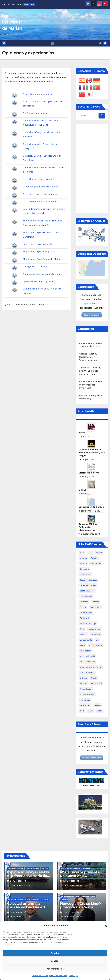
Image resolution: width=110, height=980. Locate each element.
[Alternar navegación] (53, 43)
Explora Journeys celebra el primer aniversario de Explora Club (28, 876)
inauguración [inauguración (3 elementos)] (94, 629)
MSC (62, 868)
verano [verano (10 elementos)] (97, 705)
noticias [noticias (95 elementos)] (83, 678)
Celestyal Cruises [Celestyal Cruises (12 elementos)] (88, 585)
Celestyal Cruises (15, 900)
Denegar (55, 961)
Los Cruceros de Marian (12, 22)
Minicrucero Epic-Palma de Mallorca (43, 259)
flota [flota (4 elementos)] (82, 629)
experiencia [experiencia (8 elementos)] (95, 607)
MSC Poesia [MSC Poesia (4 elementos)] (85, 651)
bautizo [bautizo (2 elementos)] (83, 563)
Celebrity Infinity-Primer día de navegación (40, 146)
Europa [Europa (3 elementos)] (83, 607)
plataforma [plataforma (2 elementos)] (96, 683)
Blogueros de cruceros (35, 113)
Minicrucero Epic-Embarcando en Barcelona (42, 235)
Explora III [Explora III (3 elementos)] (84, 618)
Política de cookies (40, 976)
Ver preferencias (55, 969)
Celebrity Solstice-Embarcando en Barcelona (42, 158)
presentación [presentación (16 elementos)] (86, 689)
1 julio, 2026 (69, 912)
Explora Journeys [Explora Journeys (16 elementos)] (88, 623)
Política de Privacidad (58, 976)
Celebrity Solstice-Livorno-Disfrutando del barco (45, 170)
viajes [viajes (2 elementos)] (91, 711)
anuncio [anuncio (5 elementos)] (83, 558)
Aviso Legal (73, 976)
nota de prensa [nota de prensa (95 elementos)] (87, 673)
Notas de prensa (32, 868)
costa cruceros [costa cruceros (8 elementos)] (87, 591)
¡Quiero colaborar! (92, 315)
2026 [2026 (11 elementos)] (82, 553)
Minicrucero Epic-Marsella (38, 244)
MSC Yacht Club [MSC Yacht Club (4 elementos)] (87, 662)
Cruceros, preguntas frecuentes (41, 187)
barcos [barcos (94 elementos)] (94, 558)
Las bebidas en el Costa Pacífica (41, 201)
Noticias (45, 868)
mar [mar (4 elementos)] (98, 640)
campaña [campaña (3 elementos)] (84, 569)
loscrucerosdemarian (91, 343)
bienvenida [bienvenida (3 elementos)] (96, 563)
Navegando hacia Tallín (36, 266)
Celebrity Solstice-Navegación (40, 179)
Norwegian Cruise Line (70, 896)
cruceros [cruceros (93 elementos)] (84, 602)
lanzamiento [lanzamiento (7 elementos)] (86, 640)
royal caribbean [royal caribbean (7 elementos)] (87, 694)
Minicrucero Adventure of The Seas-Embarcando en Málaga (43, 223)
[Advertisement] (92, 169)
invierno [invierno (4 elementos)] (83, 634)
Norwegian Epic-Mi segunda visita (42, 274)
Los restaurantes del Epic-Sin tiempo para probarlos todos (44, 211)
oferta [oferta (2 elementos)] (94, 678)
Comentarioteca (91, 346)
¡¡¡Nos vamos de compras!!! (38, 281)
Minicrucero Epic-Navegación (39, 252)
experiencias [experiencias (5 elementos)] (86, 613)
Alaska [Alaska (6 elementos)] (99, 553)
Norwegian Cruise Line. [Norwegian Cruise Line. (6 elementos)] (91, 667)
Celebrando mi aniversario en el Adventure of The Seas (41, 123)
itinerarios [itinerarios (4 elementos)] (96, 634)
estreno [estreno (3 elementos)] (96, 602)
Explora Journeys (15, 868)
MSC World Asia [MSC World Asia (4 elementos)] (87, 656)
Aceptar (55, 953)
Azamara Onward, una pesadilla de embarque (42, 104)
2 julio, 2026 (16, 881)
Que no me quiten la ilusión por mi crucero (42, 291)
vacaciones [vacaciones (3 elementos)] (85, 705)
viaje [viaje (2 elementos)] (82, 711)
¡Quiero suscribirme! (92, 758)
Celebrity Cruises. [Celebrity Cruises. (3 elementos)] (88, 580)
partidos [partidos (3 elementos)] (84, 683)
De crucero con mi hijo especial (41, 194)
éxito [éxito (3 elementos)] (99, 711)
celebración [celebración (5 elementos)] (85, 574)
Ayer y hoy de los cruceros (38, 94)
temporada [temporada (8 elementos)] (85, 700)
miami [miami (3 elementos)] (82, 645)
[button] (106, 926)
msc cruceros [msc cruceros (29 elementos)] (95, 645)
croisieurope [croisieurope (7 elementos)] (86, 596)
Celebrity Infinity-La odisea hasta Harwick (41, 134)
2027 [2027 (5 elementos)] (90, 553)
